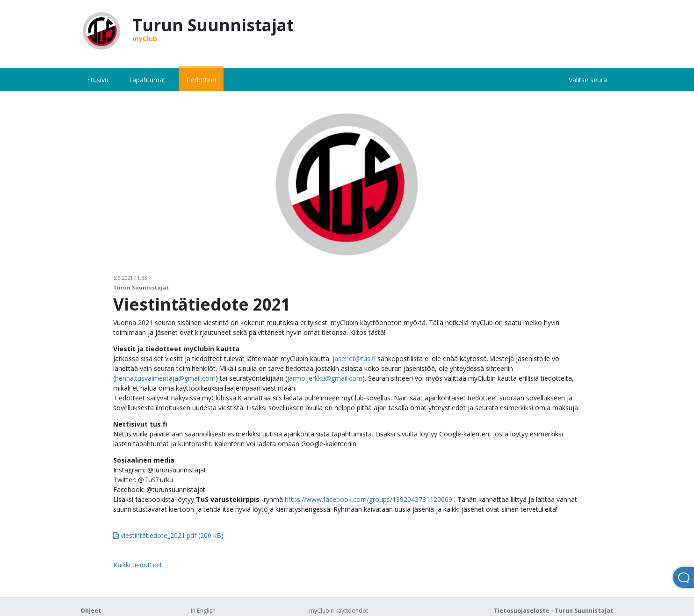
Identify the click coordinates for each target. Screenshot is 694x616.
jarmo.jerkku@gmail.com (325, 378)
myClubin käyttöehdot (339, 611)
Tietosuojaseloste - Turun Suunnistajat (553, 611)
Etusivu (98, 80)
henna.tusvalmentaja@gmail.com (165, 378)
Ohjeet (91, 611)
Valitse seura (588, 80)
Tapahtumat (147, 80)
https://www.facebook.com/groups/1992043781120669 (369, 499)
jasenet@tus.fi (354, 359)
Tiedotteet (201, 80)
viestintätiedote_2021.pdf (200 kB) (168, 535)
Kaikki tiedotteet (138, 565)
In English (203, 611)
